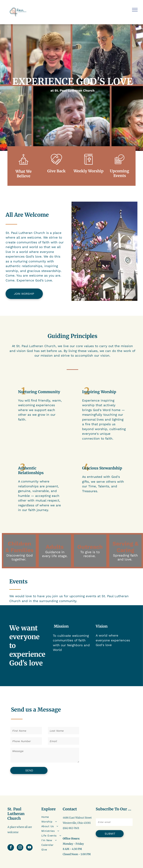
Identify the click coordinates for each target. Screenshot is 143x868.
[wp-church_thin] (23, 166)
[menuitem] (56, 817)
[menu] (135, 10)
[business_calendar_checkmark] (120, 166)
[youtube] (29, 848)
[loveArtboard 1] (56, 166)
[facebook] (11, 848)
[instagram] (20, 848)
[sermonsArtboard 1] (88, 166)
